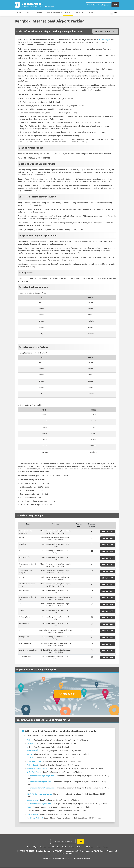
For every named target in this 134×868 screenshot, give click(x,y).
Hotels (92, 13)
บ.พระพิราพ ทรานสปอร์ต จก (37, 769)
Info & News (80, 13)
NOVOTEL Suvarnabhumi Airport (39, 794)
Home (19, 13)
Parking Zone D (32, 765)
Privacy (99, 847)
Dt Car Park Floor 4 (34, 773)
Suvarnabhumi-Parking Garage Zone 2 (41, 776)
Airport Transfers (54, 13)
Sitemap (106, 847)
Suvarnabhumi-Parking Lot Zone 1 (40, 804)
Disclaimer (90, 847)
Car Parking (31, 744)
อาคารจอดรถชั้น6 (33, 751)
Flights (28, 13)
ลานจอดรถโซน (32, 800)
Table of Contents (105, 32)
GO (115, 5)
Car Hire (39, 13)
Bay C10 (30, 755)
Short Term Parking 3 (35, 818)
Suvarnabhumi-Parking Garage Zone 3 (41, 788)
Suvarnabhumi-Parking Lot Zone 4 (40, 782)
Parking (68, 13)
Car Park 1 (31, 758)
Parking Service (32, 815)
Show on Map (108, 532)
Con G (29, 808)
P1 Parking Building (34, 762)
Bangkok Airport (38, 5)
